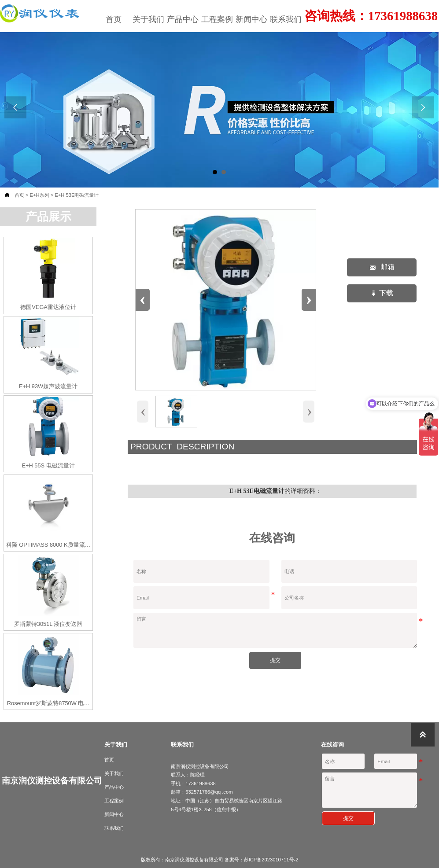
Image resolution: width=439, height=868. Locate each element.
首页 (19, 195)
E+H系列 (40, 195)
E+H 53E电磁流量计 (77, 195)
